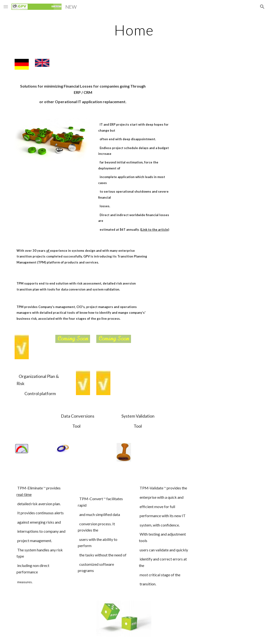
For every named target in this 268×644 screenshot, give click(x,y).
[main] (134, 30)
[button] (6, 7)
